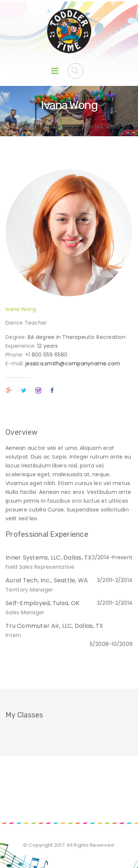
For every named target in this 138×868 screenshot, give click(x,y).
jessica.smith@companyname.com (73, 364)
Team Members (60, 127)
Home (24, 127)
